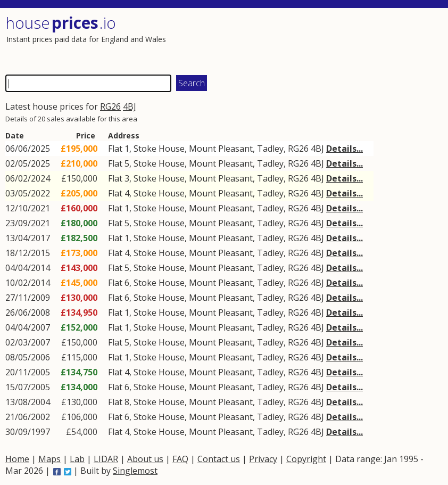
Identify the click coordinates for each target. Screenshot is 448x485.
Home (17, 459)
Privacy (263, 459)
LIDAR (106, 459)
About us (145, 459)
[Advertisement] (332, 40)
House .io (61, 23)
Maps (49, 459)
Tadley (270, 149)
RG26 (110, 106)
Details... (345, 149)
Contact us (219, 459)
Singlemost (135, 471)
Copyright (306, 459)
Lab (77, 459)
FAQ (180, 459)
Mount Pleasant (221, 149)
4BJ (130, 106)
